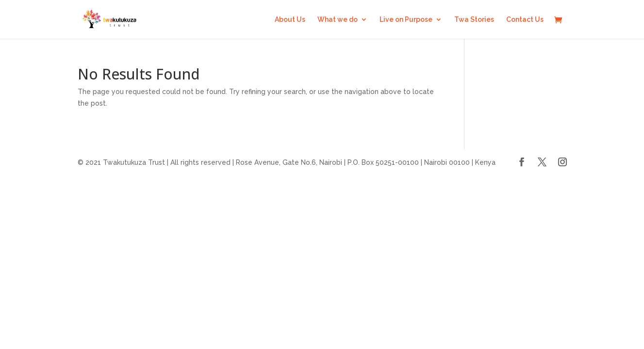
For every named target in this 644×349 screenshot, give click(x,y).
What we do (338, 20)
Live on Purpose (406, 20)
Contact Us (525, 20)
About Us (290, 20)
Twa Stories (474, 20)
